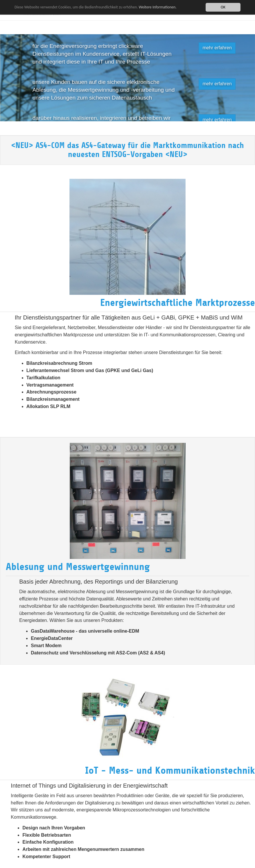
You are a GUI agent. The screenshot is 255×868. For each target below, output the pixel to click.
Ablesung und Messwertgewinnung (78, 567)
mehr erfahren (217, 48)
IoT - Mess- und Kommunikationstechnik (170, 770)
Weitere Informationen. (158, 7)
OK (223, 7)
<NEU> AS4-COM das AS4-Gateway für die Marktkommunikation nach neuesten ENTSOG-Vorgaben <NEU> (127, 150)
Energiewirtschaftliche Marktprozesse (178, 303)
